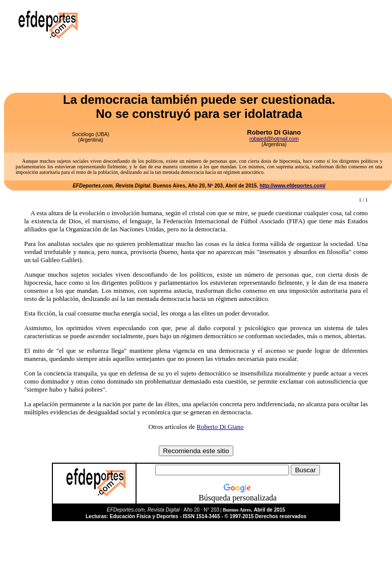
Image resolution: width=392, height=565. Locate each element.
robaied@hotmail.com (274, 139)
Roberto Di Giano (220, 427)
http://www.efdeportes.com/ (292, 186)
